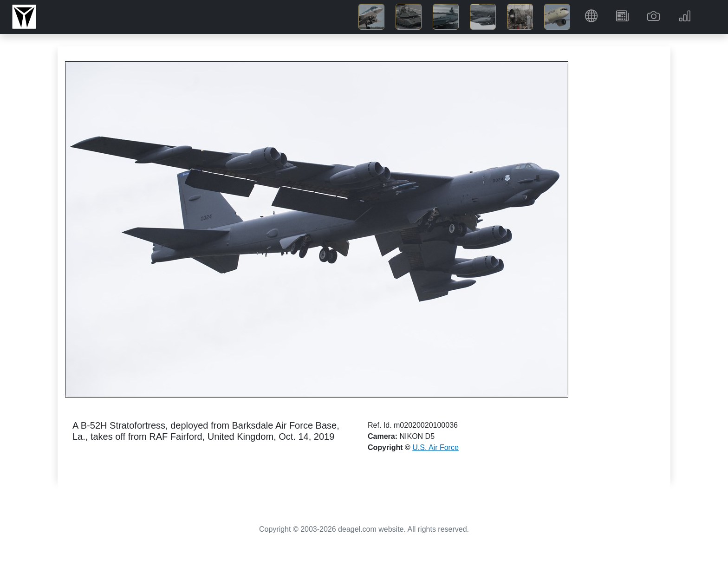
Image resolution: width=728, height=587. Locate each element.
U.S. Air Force (435, 447)
